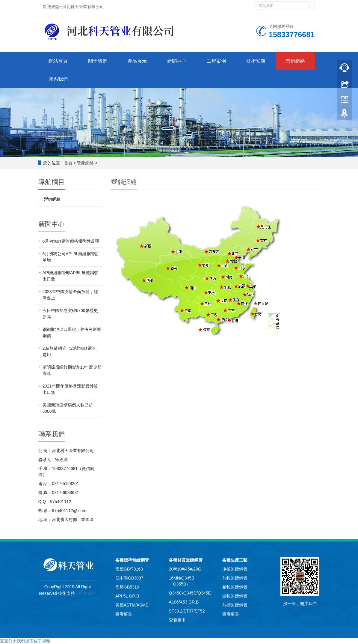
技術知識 (256, 61)
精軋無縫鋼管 (235, 587)
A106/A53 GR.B (184, 602)
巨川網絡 (87, 593)
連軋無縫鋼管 (235, 596)
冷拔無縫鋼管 (235, 569)
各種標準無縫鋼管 (132, 560)
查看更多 (124, 614)
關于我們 (98, 61)
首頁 (68, 163)
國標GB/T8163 (129, 569)
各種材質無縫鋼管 (186, 560)
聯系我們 (58, 79)
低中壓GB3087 (129, 578)
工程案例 (216, 61)
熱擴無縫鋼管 (235, 605)
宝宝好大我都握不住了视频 (25, 641)
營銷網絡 (295, 61)
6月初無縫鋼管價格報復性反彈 (71, 241)
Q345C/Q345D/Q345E (190, 593)
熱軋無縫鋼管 (235, 578)
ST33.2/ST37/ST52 (187, 611)
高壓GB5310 (127, 587)
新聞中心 (177, 61)
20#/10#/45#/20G (185, 569)
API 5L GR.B (127, 596)
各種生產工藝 (235, 560)
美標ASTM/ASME (132, 605)
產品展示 (137, 61)
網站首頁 (58, 61)
